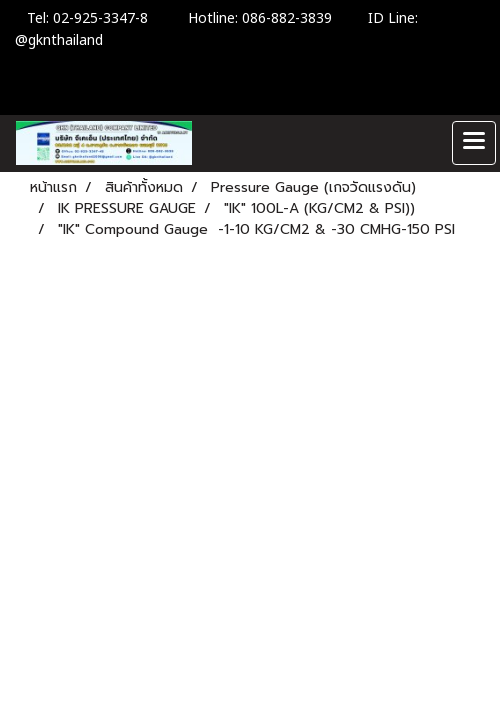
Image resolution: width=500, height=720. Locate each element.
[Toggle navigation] (474, 143)
